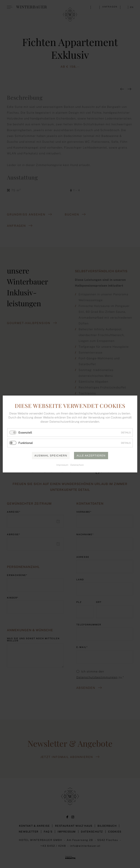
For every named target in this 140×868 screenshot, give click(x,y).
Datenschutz (77, 465)
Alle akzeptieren (91, 456)
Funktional (26, 443)
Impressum (62, 465)
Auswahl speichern (51, 456)
